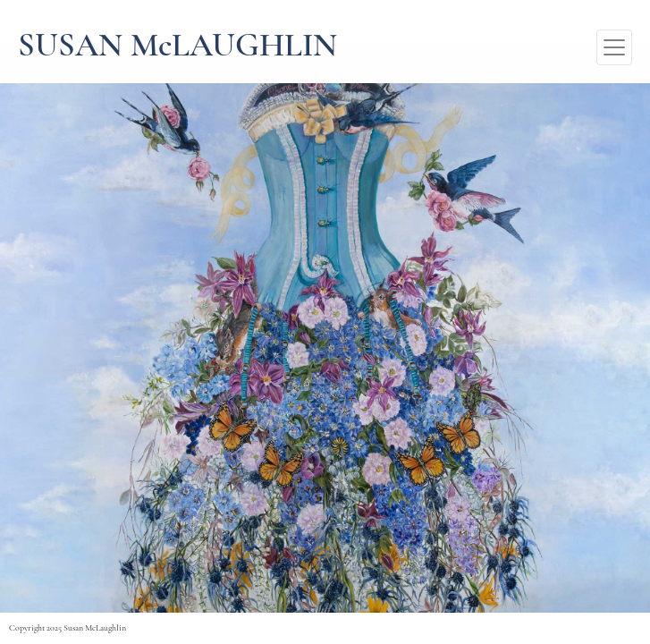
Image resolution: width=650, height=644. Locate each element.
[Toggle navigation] (614, 47)
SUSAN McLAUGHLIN (177, 47)
